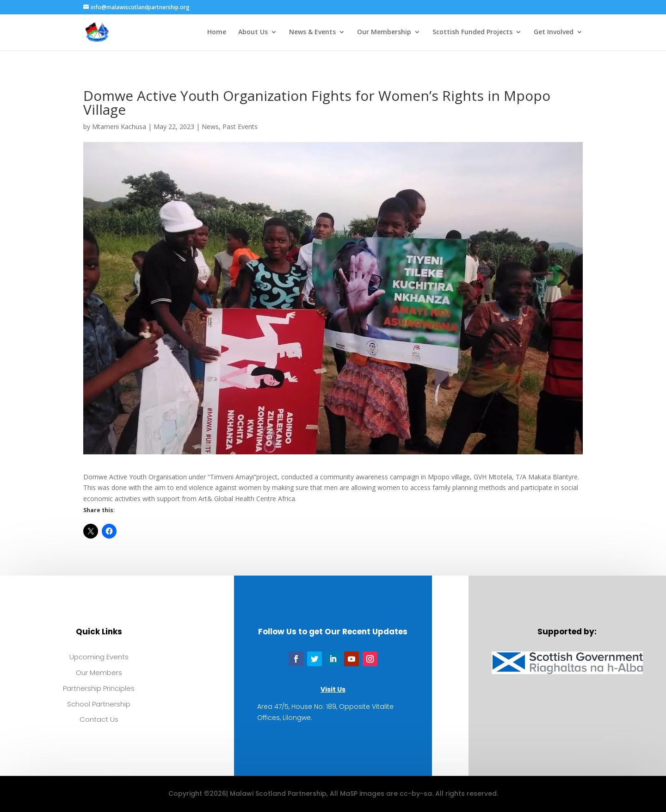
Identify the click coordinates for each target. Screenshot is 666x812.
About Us (253, 33)
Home (217, 33)
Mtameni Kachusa (119, 127)
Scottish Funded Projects (472, 33)
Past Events (240, 127)
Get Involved (554, 33)
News (210, 127)
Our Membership (384, 33)
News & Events (312, 33)
